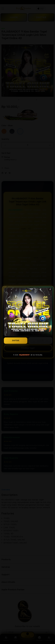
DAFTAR (16, 340)
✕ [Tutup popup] (50, 290)
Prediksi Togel (28, 348)
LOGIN (40, 341)
